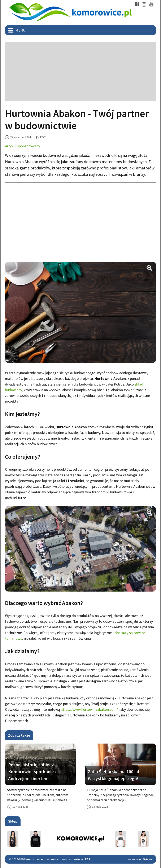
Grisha (147, 859)
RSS (88, 859)
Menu (20, 30)
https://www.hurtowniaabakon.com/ (89, 709)
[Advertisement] (80, 71)
